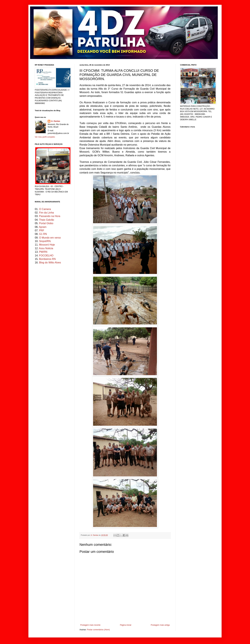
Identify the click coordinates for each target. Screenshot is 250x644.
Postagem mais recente (90, 625)
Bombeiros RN (47, 259)
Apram (43, 227)
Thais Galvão (46, 220)
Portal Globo (46, 223)
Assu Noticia (46, 248)
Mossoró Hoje (47, 245)
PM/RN (43, 252)
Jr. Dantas (95, 535)
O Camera (45, 209)
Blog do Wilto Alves (50, 263)
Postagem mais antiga (160, 625)
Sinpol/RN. (45, 241)
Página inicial (126, 625)
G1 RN (43, 234)
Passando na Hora (50, 216)
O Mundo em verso (50, 238)
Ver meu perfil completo (45, 137)
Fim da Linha (47, 213)
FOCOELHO (46, 256)
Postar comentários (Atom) (98, 630)
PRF (42, 230)
